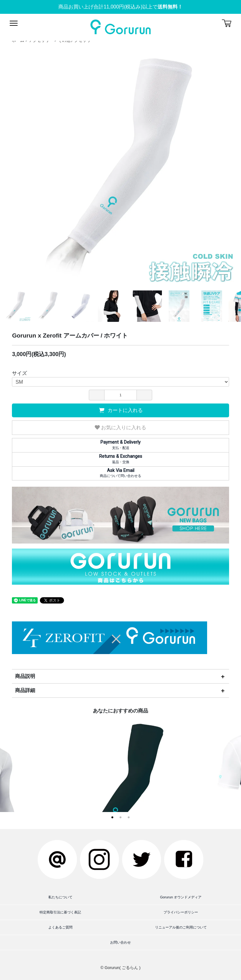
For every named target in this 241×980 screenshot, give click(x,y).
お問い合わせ (120, 942)
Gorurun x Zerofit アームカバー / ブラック (121, 794)
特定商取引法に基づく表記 (60, 912)
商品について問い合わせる (120, 473)
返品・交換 (120, 459)
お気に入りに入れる (120, 428)
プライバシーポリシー (181, 912)
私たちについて (60, 897)
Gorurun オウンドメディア (181, 897)
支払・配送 (120, 445)
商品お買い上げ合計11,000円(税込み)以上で (120, 7)
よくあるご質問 (60, 927)
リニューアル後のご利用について (181, 927)
